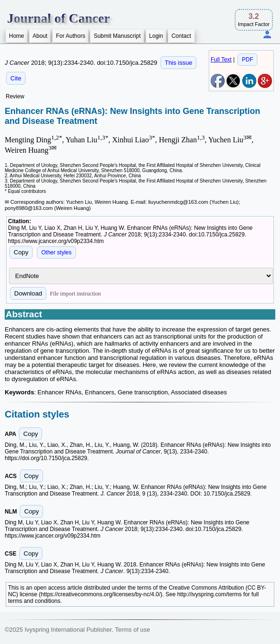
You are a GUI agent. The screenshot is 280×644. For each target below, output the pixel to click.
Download (28, 293)
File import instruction (76, 294)
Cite (16, 78)
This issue (179, 63)
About (40, 36)
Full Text (221, 60)
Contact (181, 36)
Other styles (56, 252)
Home (17, 36)
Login (156, 36)
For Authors (70, 36)
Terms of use (132, 630)
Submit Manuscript (117, 36)
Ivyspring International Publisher (68, 630)
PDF (247, 60)
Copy (21, 252)
